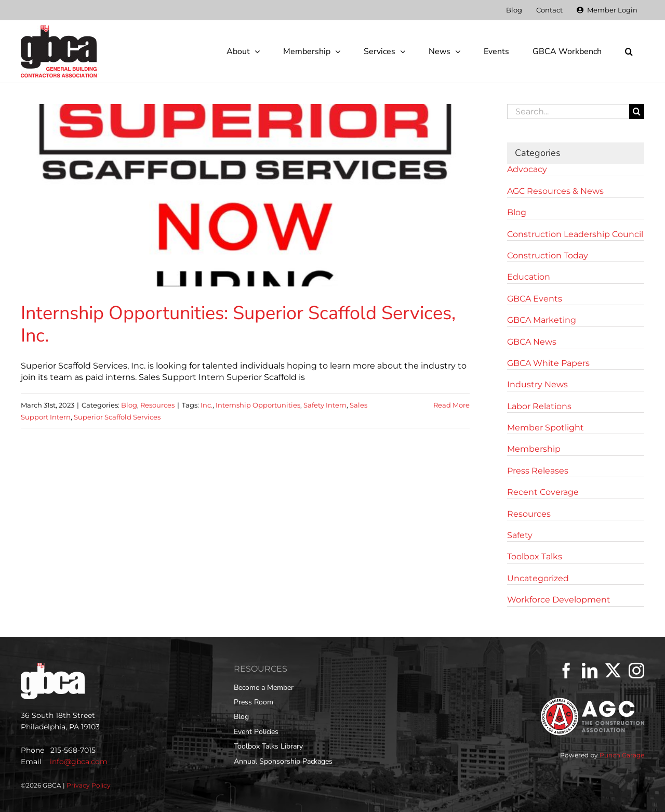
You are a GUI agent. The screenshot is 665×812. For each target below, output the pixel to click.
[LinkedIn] (590, 671)
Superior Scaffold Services (117, 417)
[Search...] (568, 112)
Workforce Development (559, 600)
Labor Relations (539, 406)
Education (529, 277)
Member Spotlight (546, 428)
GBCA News (532, 342)
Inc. (207, 405)
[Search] (637, 112)
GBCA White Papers (548, 363)
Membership (534, 449)
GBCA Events (535, 299)
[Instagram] (636, 671)
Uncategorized (538, 578)
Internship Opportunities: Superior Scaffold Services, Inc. (238, 324)
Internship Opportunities (258, 405)
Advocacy (527, 169)
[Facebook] (566, 671)
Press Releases (538, 471)
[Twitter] (613, 671)
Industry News (537, 384)
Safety (520, 535)
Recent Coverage (543, 492)
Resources (157, 405)
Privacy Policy (89, 785)
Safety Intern (325, 405)
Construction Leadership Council (575, 234)
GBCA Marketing (542, 320)
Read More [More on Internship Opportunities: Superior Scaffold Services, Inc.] (451, 405)
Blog (129, 405)
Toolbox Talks (535, 556)
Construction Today (548, 256)
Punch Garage (622, 755)
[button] (629, 51)
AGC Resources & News (555, 191)
